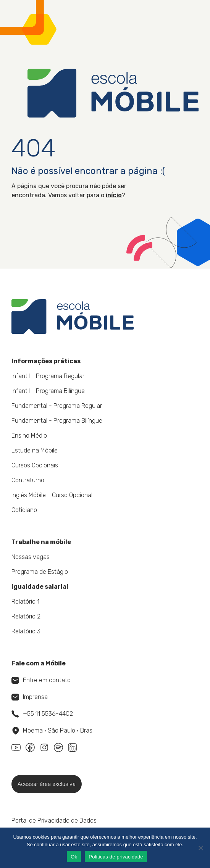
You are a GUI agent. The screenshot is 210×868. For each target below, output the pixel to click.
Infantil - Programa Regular (48, 376)
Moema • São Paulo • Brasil (53, 731)
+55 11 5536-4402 (42, 714)
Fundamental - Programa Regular (57, 406)
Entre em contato (41, 680)
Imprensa (30, 697)
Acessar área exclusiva (47, 784)
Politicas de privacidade (116, 857)
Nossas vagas (31, 557)
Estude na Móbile (35, 450)
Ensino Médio (29, 436)
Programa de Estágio (40, 572)
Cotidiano (24, 510)
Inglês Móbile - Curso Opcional (52, 495)
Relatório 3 (26, 631)
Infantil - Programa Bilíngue (48, 391)
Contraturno (28, 480)
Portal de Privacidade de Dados (54, 820)
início (114, 195)
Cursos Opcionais (35, 465)
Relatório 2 (26, 616)
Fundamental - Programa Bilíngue (57, 421)
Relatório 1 (25, 601)
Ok (74, 857)
